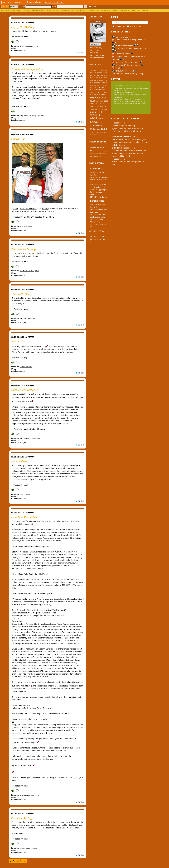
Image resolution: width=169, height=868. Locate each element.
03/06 (93, 101)
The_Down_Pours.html (27, 318)
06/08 (106, 83)
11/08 (92, 83)
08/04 (94, 118)
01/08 (102, 85)
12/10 (92, 78)
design (102, 147)
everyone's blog (121, 26)
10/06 (92, 95)
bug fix (97, 147)
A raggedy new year (125, 45)
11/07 (92, 87)
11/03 (93, 132)
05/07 (99, 90)
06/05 (103, 106)
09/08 (99, 83)
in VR (118, 68)
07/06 (103, 95)
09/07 (100, 87)
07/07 (92, 90)
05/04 (100, 122)
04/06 (104, 98)
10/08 (95, 83)
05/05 (92, 110)
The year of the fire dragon (127, 62)
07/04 (100, 118)
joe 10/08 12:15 (118, 90)
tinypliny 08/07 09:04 (120, 104)
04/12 (102, 73)
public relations (102, 154)
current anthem (121, 37)
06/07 (95, 90)
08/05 (92, 107)
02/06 (98, 101)
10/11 (95, 75)
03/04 (99, 126)
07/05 (97, 107)
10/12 (92, 73)
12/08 (105, 80)
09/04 (99, 115)
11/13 (102, 70)
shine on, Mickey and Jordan (128, 65)
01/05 (92, 112)
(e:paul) (15, 209)
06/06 (92, 98)
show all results (135, 26)
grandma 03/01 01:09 (120, 86)
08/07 (104, 87)
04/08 (92, 85)
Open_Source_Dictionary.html (30, 438)
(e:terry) (45, 209)
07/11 (98, 75)
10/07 (96, 87)
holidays (104, 151)
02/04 (93, 129)
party (96, 154)
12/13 (98, 70)
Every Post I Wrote (97, 55)
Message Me (96, 44)
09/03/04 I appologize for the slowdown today (99, 192)
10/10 (99, 78)
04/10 (92, 80)
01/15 (95, 70)
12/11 (92, 75)
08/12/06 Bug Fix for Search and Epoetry (98, 186)
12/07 (106, 85)
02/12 (105, 73)
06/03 (92, 135)
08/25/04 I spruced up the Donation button (99, 216)
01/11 (105, 75)
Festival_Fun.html (26, 226)
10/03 (98, 132)
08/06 (99, 95)
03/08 (95, 85)
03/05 (101, 109)
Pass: (68, 6)
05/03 (95, 135)
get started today (54, 2)
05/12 (98, 73)
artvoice (92, 147)
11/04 (101, 112)
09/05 (102, 103)
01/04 (98, 129)
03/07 (92, 92)
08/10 (102, 78)
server (92, 156)
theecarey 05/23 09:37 (120, 92)
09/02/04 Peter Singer (99, 197)
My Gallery (94, 53)
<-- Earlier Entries (18, 861)
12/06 (105, 92)
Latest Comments (97, 58)
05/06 (97, 98)
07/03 (105, 132)
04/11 (102, 75)
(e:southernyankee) (28, 209)
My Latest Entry (96, 48)
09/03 (101, 132)
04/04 (93, 126)
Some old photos (123, 54)
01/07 (100, 92)
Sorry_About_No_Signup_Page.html (32, 116)
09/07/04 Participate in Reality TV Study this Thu (99, 180)
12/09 (95, 80)
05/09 (98, 80)
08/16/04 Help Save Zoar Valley (98, 206)
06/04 (94, 122)
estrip (94, 150)
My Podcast (95, 50)
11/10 (95, 78)
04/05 (96, 110)
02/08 (99, 85)
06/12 (95, 73)
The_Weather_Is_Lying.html (29, 271)
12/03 (104, 129)
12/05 (106, 101)
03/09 (102, 80)
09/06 (95, 95)
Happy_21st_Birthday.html (29, 46)
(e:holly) (62, 465)
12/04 (96, 112)
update (96, 156)
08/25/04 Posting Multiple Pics (97, 221)
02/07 (96, 92)
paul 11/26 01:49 (118, 95)
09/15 (92, 70)
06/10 (106, 78)
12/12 (106, 70)
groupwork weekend (124, 71)
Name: (36, 6)
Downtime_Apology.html (28, 848)
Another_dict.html (26, 367)
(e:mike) (33, 31)
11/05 (92, 103)
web (100, 156)
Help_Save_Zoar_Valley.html (29, 795)
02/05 (105, 110)
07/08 (102, 83)
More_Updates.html (26, 494)
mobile (14, 6)
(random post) (118, 74)
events (100, 151)
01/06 (102, 101)
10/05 (97, 103)
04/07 (103, 90)
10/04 (93, 115)
